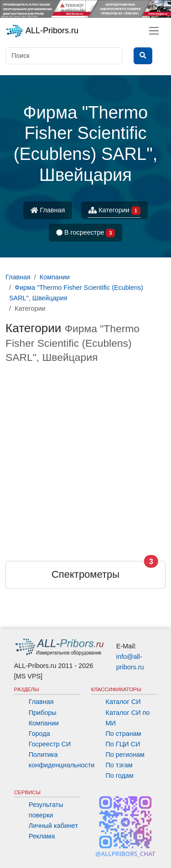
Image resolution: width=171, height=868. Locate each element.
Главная (48, 210)
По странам (124, 734)
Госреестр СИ (50, 744)
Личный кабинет (53, 826)
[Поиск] (64, 56)
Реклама (42, 836)
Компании (44, 723)
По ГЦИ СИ (123, 744)
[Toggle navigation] (154, 31)
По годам (120, 776)
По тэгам (119, 765)
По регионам (125, 755)
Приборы (43, 713)
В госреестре (86, 233)
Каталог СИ (123, 702)
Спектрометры (85, 574)
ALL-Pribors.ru (42, 31)
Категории (114, 211)
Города (39, 734)
